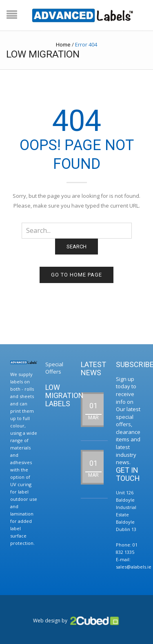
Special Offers (54, 368)
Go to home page (76, 275)
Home (63, 44)
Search (76, 247)
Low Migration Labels (64, 395)
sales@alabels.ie (134, 567)
